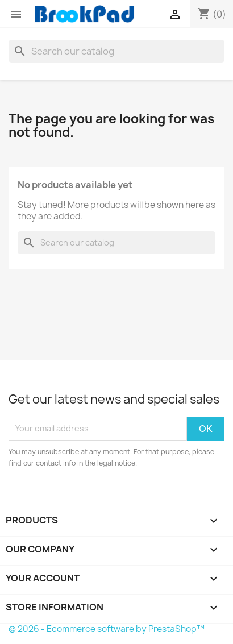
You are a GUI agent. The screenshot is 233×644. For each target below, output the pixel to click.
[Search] (116, 51)
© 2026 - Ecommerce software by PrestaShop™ (107, 629)
